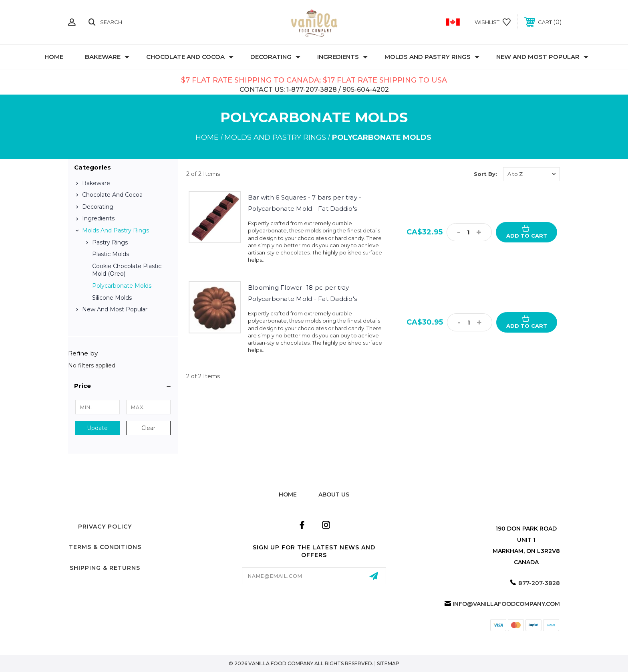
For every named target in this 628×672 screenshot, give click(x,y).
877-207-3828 (539, 583)
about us (334, 494)
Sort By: (485, 174)
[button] (123, 386)
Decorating (275, 57)
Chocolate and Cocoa (190, 57)
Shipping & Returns (105, 568)
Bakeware (107, 57)
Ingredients (342, 57)
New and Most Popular (542, 57)
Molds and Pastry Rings (432, 57)
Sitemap (388, 663)
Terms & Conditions (105, 547)
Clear (148, 428)
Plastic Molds (111, 254)
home (288, 494)
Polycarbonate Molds (122, 286)
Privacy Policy (105, 527)
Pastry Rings (110, 242)
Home (54, 57)
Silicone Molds (112, 298)
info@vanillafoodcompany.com (506, 604)
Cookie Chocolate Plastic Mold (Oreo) (127, 270)
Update (97, 428)
